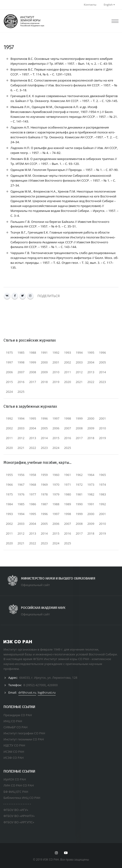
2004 (91, 362)
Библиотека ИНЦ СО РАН (22, 798)
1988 (33, 353)
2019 (56, 382)
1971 (68, 485)
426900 (53, 685)
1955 (9, 475)
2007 (21, 372)
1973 (91, 485)
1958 (33, 475)
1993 (68, 353)
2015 (9, 382)
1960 (56, 475)
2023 (102, 382)
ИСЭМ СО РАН (14, 752)
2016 (21, 382)
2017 (33, 382)
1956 (21, 475)
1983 (102, 494)
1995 (91, 353)
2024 (9, 392)
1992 (56, 353)
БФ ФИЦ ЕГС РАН (16, 792)
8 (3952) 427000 (34, 685)
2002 (68, 362)
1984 (9, 504)
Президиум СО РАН (18, 715)
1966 (9, 485)
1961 (68, 475)
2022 (91, 382)
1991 (44, 353)
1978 (44, 494)
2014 (102, 372)
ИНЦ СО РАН (13, 721)
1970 (56, 485)
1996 (102, 353)
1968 (33, 485)
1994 (79, 353)
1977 (33, 494)
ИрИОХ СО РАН (15, 779)
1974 (102, 485)
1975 (9, 353)
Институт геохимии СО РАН (24, 739)
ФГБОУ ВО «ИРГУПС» (19, 822)
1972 (79, 485)
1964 (91, 475)
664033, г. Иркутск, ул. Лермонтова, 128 (48, 678)
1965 (102, 475)
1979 (56, 494)
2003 (79, 362)
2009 (44, 372)
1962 (79, 475)
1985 (21, 353)
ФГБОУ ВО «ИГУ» (16, 810)
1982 (91, 494)
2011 (68, 372)
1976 (21, 494)
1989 (68, 504)
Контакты (90, 5)
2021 (79, 382)
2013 (91, 372)
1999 (33, 362)
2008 (33, 372)
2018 (44, 382)
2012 (79, 372)
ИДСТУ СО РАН (14, 745)
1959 (44, 475)
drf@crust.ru (27, 692)
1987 (44, 504)
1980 (68, 494)
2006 (9, 372)
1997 (9, 362)
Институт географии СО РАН (24, 733)
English (109, 5)
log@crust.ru (47, 692)
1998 (21, 362)
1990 (79, 504)
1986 (33, 504)
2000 (44, 362)
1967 (21, 485)
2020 (68, 382)
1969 (44, 485)
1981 (79, 494)
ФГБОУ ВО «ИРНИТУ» (19, 816)
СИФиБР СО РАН (15, 727)
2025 (21, 392)
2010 (56, 372)
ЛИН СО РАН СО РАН (19, 785)
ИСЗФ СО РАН (14, 758)
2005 (102, 362)
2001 (56, 362)
